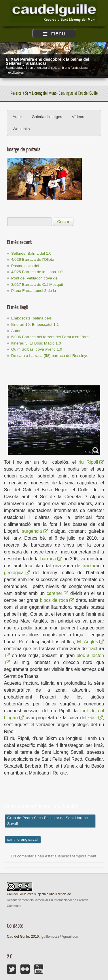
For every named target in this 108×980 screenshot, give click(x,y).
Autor (17, 117)
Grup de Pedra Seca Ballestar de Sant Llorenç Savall (48, 821)
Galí (95, 718)
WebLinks (21, 129)
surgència (35, 531)
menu (54, 33)
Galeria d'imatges (47, 117)
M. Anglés (91, 642)
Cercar (63, 222)
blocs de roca (57, 600)
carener (57, 593)
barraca (51, 559)
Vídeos (78, 117)
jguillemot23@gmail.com (60, 937)
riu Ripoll (91, 462)
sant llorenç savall (23, 839)
